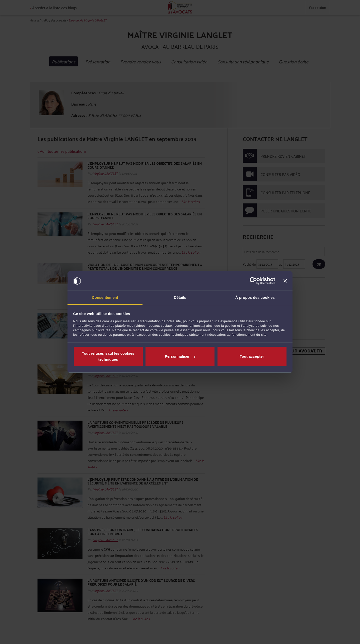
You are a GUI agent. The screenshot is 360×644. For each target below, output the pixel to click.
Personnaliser (180, 356)
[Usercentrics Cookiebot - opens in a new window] (253, 281)
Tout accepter (252, 356)
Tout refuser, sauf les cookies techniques (108, 356)
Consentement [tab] (105, 297)
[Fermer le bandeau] (285, 281)
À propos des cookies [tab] (255, 297)
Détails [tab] (180, 297)
